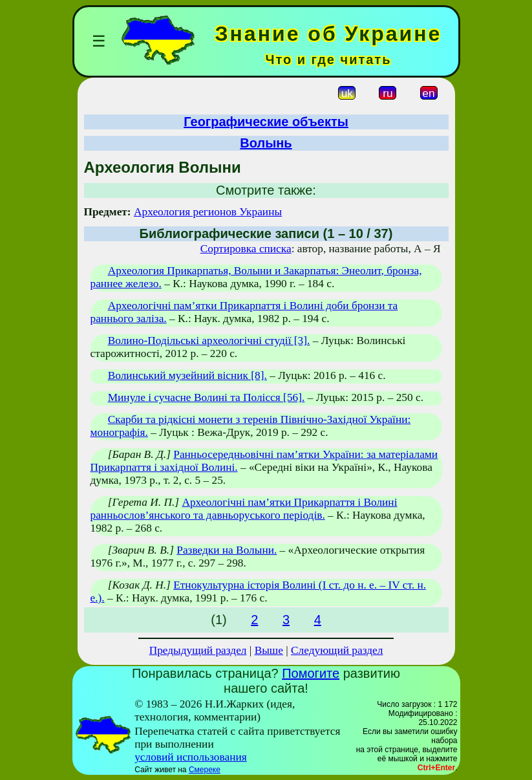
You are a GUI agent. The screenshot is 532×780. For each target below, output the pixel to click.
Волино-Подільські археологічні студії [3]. (209, 341)
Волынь (266, 143)
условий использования (191, 757)
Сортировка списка (246, 249)
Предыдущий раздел (198, 650)
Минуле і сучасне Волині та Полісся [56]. (207, 397)
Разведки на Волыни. (227, 550)
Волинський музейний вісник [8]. (187, 375)
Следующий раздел (337, 650)
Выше (269, 650)
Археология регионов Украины (208, 212)
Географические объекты (266, 122)
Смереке (205, 770)
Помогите (311, 673)
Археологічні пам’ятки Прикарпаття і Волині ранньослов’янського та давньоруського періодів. (244, 509)
